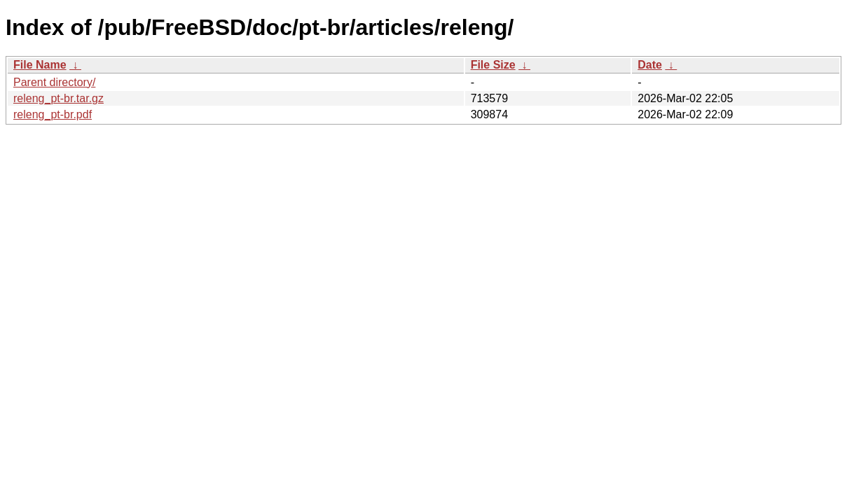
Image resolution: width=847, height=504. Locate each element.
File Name (40, 65)
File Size (493, 65)
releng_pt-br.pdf (53, 114)
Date (650, 65)
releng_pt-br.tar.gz (58, 98)
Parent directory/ (54, 82)
